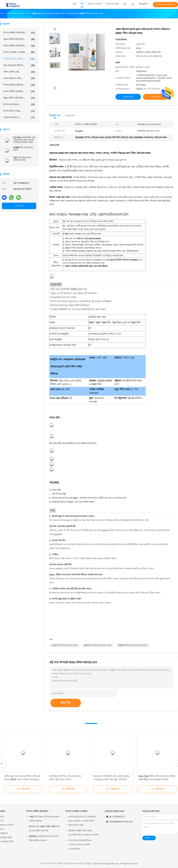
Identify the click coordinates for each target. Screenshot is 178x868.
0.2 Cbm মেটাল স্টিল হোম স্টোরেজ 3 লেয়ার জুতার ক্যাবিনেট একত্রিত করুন (24, 140)
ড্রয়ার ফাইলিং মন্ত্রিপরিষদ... (19, 39)
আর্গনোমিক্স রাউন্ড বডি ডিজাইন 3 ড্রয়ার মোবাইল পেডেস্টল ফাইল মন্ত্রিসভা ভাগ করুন (82, 821)
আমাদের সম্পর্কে (7, 825)
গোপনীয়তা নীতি (7, 842)
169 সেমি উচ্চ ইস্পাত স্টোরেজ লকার (22, 159)
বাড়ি (2, 817)
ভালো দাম (128, 97)
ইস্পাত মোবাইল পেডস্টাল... (19, 52)
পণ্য (2, 821)
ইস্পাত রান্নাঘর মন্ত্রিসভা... (19, 85)
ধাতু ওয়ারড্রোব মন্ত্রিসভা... (19, 65)
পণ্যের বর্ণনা (70, 115)
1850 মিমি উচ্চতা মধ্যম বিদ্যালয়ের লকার (133, 645)
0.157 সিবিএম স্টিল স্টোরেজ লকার (65, 645)
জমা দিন (66, 703)
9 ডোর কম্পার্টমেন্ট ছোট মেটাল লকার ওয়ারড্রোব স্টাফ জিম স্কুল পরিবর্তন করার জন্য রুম (112, 779)
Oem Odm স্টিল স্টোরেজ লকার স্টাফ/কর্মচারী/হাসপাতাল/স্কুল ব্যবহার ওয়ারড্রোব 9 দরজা (157, 779)
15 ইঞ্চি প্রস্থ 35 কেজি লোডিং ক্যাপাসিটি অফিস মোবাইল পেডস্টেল (83, 833)
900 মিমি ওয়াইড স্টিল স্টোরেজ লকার (98, 645)
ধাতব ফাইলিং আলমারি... (19, 91)
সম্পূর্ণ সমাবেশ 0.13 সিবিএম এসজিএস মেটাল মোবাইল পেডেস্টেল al (80, 845)
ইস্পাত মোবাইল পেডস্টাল (77, 811)
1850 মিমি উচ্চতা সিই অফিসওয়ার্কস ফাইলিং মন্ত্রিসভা (44, 819)
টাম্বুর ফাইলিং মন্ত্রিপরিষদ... (19, 98)
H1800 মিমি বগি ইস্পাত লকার (23, 149)
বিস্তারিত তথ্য (55, 115)
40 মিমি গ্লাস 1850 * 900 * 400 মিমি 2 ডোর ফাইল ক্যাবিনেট (44, 829)
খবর (2, 829)
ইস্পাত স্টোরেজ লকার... (19, 59)
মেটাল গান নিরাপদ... (19, 118)
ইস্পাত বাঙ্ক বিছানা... (19, 105)
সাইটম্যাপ (4, 833)
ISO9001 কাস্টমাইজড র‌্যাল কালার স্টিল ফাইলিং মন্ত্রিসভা (44, 838)
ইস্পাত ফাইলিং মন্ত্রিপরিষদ (37, 811)
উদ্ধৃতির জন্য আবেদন (165, 4)
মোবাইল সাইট (6, 837)
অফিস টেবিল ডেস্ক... (19, 72)
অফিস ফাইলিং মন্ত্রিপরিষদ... (19, 46)
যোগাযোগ (19, 206)
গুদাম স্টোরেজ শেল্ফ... (19, 78)
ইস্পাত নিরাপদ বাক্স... (19, 111)
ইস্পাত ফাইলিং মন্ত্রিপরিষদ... (19, 33)
